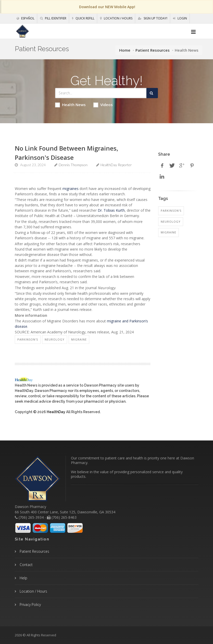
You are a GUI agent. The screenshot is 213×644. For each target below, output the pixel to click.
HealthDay (56, 412)
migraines (71, 189)
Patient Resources (153, 50)
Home (125, 50)
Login (180, 18)
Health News (70, 105)
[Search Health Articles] (101, 93)
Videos (103, 105)
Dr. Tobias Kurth (111, 210)
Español (26, 18)
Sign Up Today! (153, 18)
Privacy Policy (30, 605)
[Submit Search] (152, 93)
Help (23, 578)
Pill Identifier (53, 18)
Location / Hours (116, 18)
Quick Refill (83, 18)
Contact (26, 565)
